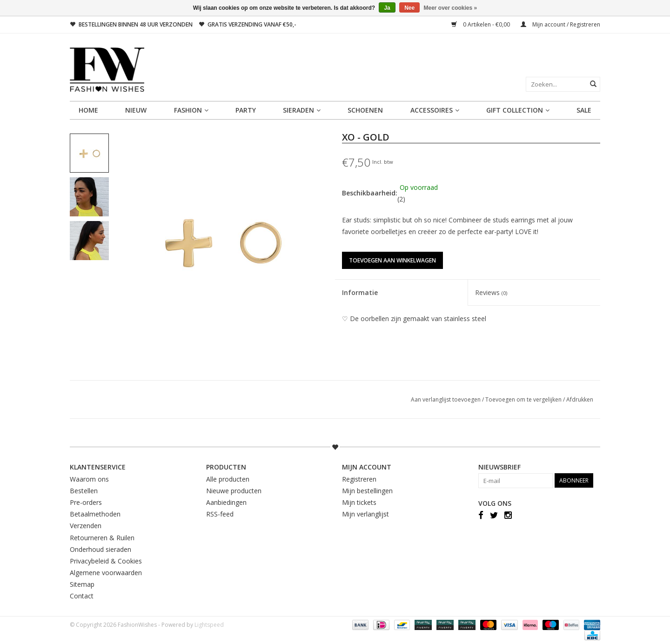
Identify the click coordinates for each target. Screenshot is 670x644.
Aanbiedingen (226, 502)
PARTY (246, 110)
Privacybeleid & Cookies (106, 561)
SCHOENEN (365, 110)
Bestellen (84, 491)
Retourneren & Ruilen (102, 538)
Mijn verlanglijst (365, 514)
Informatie (360, 292)
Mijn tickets (359, 502)
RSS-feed (220, 514)
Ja (387, 8)
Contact (82, 596)
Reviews (491, 292)
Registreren (359, 479)
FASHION (191, 110)
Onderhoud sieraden (100, 549)
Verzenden (86, 526)
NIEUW (136, 110)
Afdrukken (580, 399)
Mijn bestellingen (367, 491)
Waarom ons (89, 479)
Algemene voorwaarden (106, 573)
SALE (584, 110)
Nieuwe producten (234, 491)
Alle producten (228, 479)
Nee (409, 8)
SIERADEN (302, 110)
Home (88, 110)
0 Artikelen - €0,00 (481, 24)
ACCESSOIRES (435, 110)
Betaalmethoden (95, 514)
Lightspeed (209, 625)
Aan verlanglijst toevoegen (446, 399)
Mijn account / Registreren (560, 24)
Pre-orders (86, 502)
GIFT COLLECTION (518, 110)
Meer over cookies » (451, 8)
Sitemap (82, 584)
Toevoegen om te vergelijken (524, 399)
